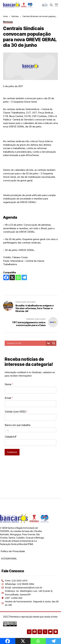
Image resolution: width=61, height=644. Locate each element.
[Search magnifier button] (54, 343)
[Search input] (26, 343)
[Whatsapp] (18, 277)
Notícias (15, 16)
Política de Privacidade (13, 551)
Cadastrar (12, 452)
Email (9, 398)
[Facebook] (6, 277)
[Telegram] (24, 277)
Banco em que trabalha (18, 425)
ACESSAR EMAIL (9, 559)
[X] (12, 277)
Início (5, 16)
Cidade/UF (11, 437)
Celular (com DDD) (16, 412)
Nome (9, 384)
